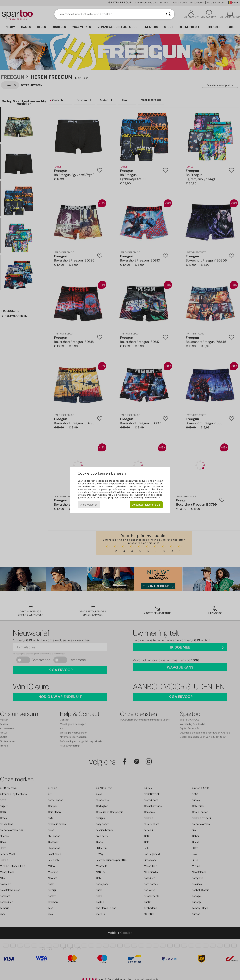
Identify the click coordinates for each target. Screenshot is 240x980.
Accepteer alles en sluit (146, 505)
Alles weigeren (89, 505)
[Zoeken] (168, 14)
